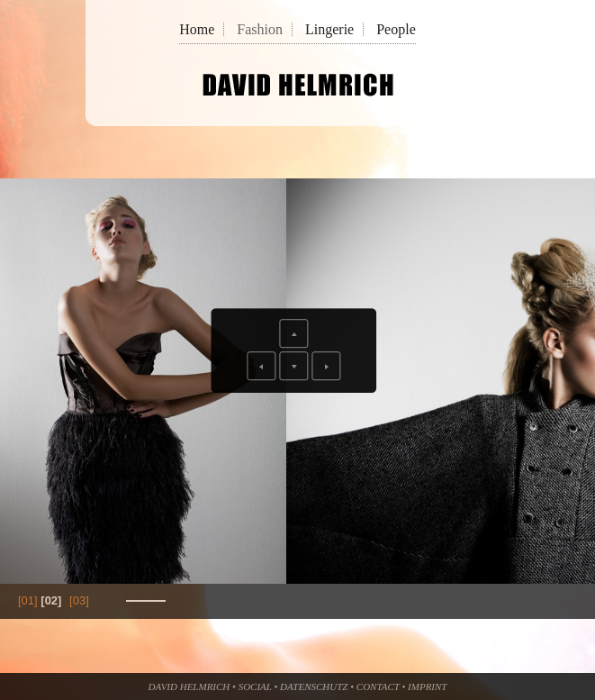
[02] (51, 600)
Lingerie (329, 29)
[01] (28, 600)
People (396, 29)
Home (197, 29)
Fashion (260, 29)
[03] (79, 600)
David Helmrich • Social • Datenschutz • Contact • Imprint (298, 686)
